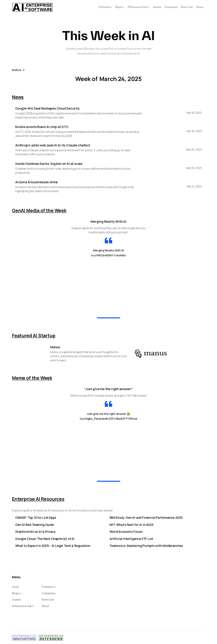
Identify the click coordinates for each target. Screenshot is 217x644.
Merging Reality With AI (108, 250)
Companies (171, 7)
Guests (157, 7)
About (200, 7)
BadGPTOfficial (127, 419)
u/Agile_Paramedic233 (98, 419)
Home (16, 587)
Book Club (187, 7)
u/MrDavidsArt (104, 255)
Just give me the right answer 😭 (108, 414)
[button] (105, 7)
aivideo (121, 255)
